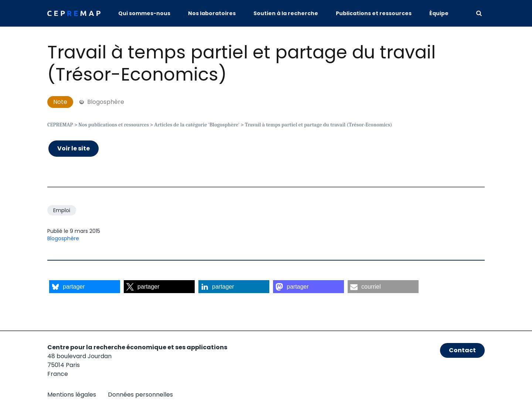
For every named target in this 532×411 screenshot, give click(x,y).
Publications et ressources (374, 13)
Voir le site (74, 148)
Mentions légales (72, 395)
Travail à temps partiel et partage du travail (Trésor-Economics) (241, 63)
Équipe (439, 13)
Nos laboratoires (212, 13)
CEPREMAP (60, 125)
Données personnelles (140, 395)
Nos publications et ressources (114, 125)
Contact (462, 350)
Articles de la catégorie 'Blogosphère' (197, 125)
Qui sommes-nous (144, 13)
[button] (85, 287)
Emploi (62, 210)
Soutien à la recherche (286, 13)
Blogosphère (63, 238)
